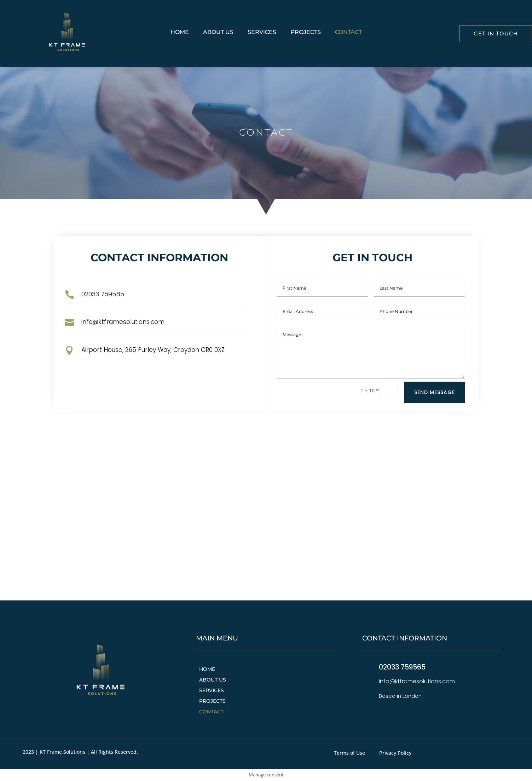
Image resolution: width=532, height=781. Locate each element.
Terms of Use (349, 753)
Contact (348, 33)
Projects (306, 33)
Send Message (435, 392)
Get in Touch (496, 33)
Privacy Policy (395, 753)
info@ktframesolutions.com (123, 322)
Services (262, 33)
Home (180, 33)
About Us (218, 33)
